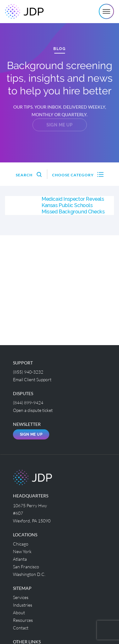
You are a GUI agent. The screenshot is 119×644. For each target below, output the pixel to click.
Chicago (21, 544)
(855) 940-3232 (28, 372)
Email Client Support (32, 379)
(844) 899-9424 (28, 403)
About (19, 612)
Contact (21, 628)
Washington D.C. (29, 574)
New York (22, 551)
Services (21, 597)
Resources (23, 620)
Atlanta (20, 559)
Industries (23, 605)
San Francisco (26, 567)
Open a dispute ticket (33, 410)
